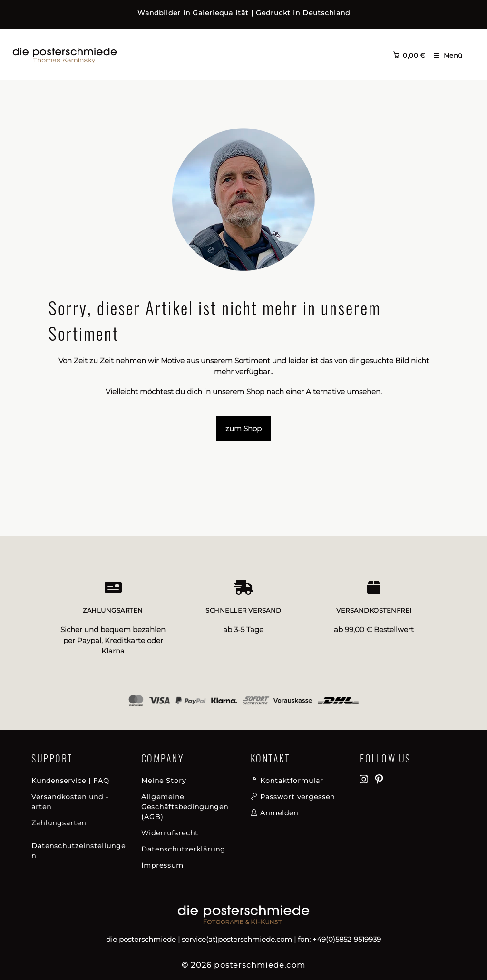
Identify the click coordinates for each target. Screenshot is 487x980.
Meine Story (164, 781)
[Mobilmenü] (445, 55)
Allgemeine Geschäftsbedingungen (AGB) (185, 807)
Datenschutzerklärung (183, 849)
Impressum (162, 865)
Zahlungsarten (59, 823)
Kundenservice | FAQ (70, 781)
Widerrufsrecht (170, 833)
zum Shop (243, 429)
